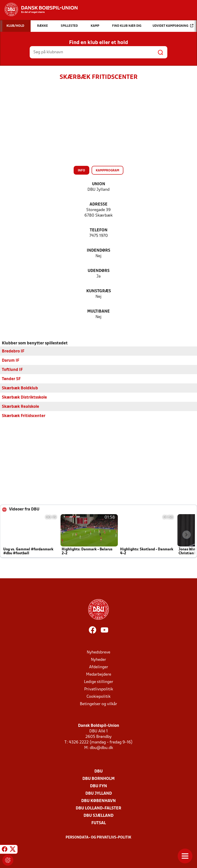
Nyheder (98, 660)
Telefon (99, 230)
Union (99, 184)
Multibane (98, 312)
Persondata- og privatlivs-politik (98, 837)
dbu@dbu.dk (101, 748)
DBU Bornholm (98, 779)
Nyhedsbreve (98, 652)
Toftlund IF (12, 370)
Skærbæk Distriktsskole (24, 397)
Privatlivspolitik (99, 689)
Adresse (98, 204)
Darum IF (11, 360)
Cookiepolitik (98, 696)
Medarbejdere (99, 674)
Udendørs (99, 271)
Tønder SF (11, 379)
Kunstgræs (99, 291)
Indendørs (98, 251)
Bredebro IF (13, 351)
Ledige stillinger (99, 682)
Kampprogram (107, 171)
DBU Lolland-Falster (98, 808)
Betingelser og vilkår (98, 704)
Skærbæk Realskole (20, 407)
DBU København (98, 801)
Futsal (99, 823)
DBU (98, 771)
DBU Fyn (98, 786)
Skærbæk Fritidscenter (24, 416)
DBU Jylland (99, 793)
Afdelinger (99, 667)
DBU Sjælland (98, 816)
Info (81, 171)
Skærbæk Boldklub (20, 388)
